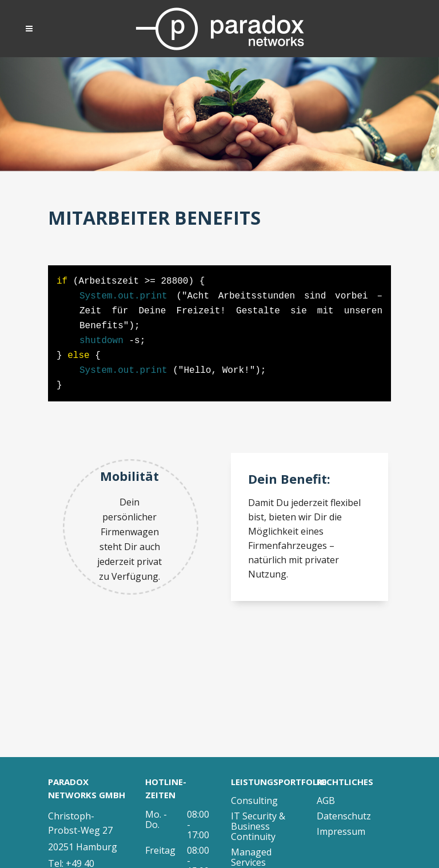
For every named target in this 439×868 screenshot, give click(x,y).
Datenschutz (344, 816)
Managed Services (251, 857)
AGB (326, 801)
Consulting (254, 801)
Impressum (341, 831)
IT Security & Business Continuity (258, 826)
